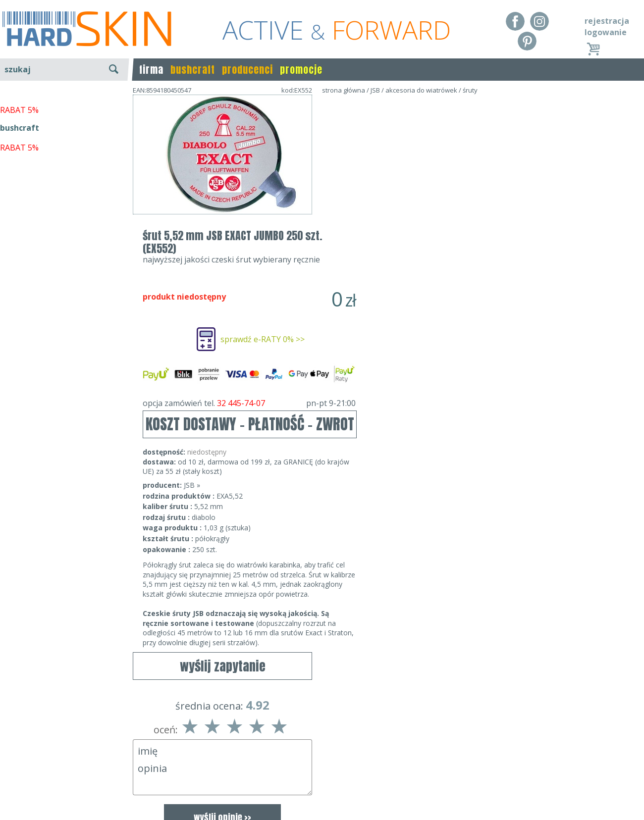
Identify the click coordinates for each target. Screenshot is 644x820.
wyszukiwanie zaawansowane (65, 106)
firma (151, 70)
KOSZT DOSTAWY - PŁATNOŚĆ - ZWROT (429, 289)
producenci (247, 70)
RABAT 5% (19, 227)
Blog (9, 805)
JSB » (371, 350)
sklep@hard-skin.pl (319, 791)
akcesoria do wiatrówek (421, 90)
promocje (301, 70)
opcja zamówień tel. (429, 268)
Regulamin (20, 762)
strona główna (344, 90)
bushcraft (193, 70)
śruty (470, 90)
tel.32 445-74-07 (319, 776)
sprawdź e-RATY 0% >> (442, 205)
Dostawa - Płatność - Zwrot (51, 776)
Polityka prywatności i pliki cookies (64, 791)
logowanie (606, 32)
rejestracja (607, 21)
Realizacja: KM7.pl (612, 762)
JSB (375, 90)
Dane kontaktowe (319, 762)
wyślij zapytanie (223, 243)
